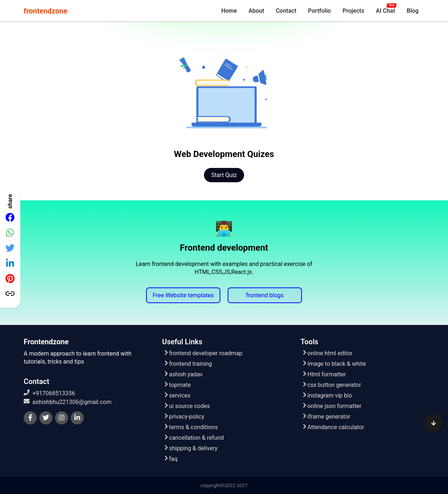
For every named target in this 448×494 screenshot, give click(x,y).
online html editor (327, 353)
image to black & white (334, 364)
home (229, 11)
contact (286, 11)
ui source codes (187, 406)
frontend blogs (265, 295)
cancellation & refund (194, 438)
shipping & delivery (190, 448)
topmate (177, 385)
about (256, 11)
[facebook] (30, 418)
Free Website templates (183, 295)
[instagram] (62, 418)
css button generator (331, 385)
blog (413, 11)
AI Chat (386, 11)
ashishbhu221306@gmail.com (68, 402)
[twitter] (46, 418)
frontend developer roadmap (203, 353)
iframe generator (326, 417)
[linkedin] (77, 418)
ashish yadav (183, 374)
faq (170, 459)
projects (353, 11)
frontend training (188, 364)
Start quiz (224, 175)
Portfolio (320, 11)
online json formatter (332, 406)
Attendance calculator (333, 427)
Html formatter (324, 374)
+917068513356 (49, 393)
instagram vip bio (327, 395)
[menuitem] (229, 11)
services (177, 395)
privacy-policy (184, 417)
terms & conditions (191, 427)
